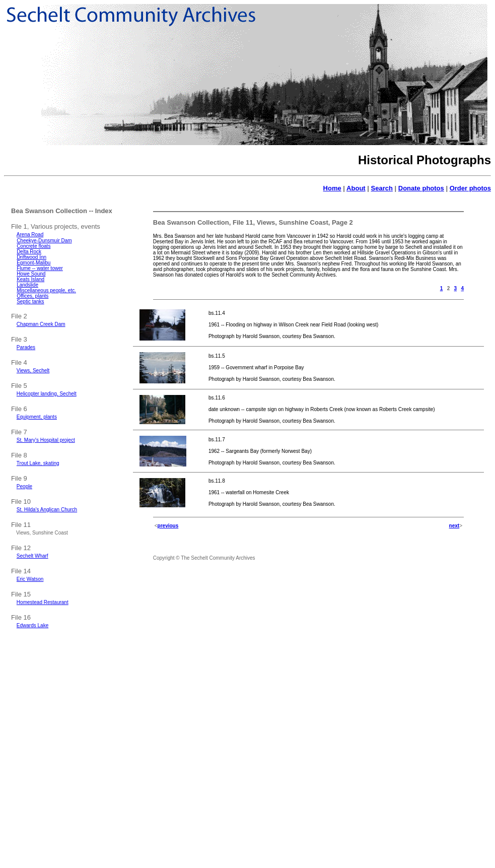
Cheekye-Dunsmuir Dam (44, 241)
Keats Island (30, 279)
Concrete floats (33, 246)
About (356, 188)
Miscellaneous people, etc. (46, 290)
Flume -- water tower (40, 268)
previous (168, 526)
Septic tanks (30, 302)
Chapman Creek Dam (41, 324)
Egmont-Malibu (33, 263)
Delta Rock (29, 252)
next (454, 526)
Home (332, 188)
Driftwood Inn (31, 257)
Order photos (470, 188)
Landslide (27, 285)
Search (382, 188)
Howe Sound (31, 274)
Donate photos (421, 188)
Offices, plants (32, 296)
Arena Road (30, 235)
